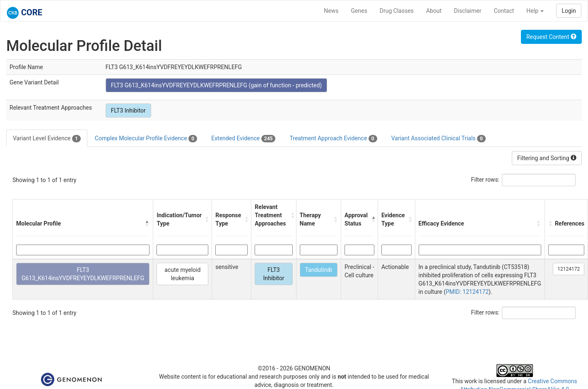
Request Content (551, 37)
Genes (359, 11)
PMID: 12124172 (467, 292)
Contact (504, 11)
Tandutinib (319, 270)
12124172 (569, 269)
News (331, 11)
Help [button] (535, 11)
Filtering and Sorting (547, 158)
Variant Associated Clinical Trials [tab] (439, 139)
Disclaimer (468, 11)
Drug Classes (397, 11)
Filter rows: (486, 180)
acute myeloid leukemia (182, 274)
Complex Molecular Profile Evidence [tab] (146, 139)
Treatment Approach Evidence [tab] (333, 139)
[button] (147, 223)
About (434, 11)
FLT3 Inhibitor (128, 110)
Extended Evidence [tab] (243, 139)
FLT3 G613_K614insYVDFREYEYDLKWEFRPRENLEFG (83, 274)
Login (569, 11)
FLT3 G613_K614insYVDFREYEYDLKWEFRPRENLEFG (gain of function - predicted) (217, 85)
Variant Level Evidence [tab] (47, 139)
